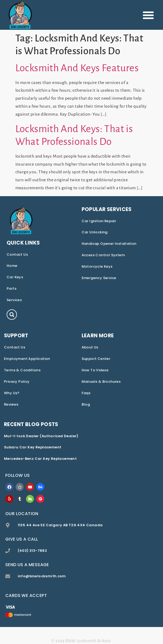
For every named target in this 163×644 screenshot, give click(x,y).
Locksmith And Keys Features (77, 68)
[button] (148, 15)
